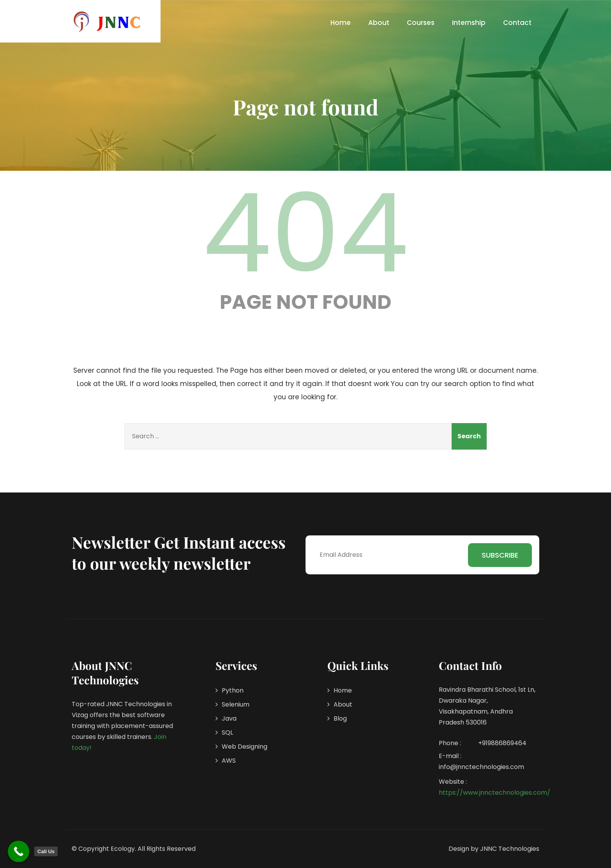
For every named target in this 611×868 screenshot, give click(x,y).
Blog (340, 718)
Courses (421, 23)
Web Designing (245, 747)
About (379, 23)
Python (233, 690)
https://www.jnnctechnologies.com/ (494, 793)
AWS (229, 761)
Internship (469, 23)
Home (341, 23)
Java (229, 718)
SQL (227, 732)
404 (305, 233)
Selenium (236, 704)
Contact (517, 23)
